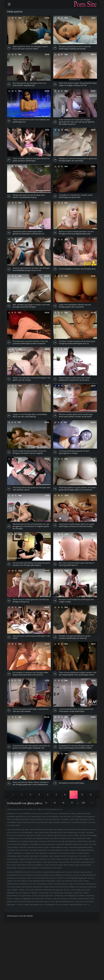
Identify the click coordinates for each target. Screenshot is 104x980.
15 (55, 861)
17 (72, 861)
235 (83, 861)
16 (63, 861)
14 (46, 861)
